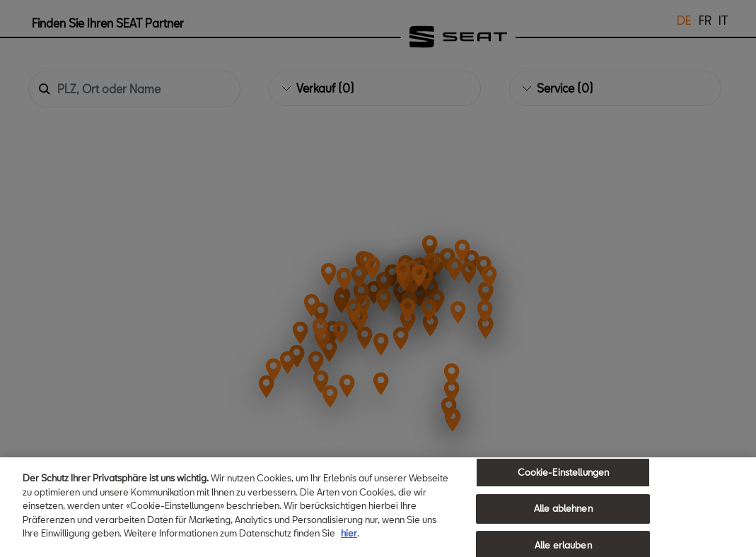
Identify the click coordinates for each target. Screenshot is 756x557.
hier (349, 534)
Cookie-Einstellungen (564, 473)
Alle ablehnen (563, 510)
